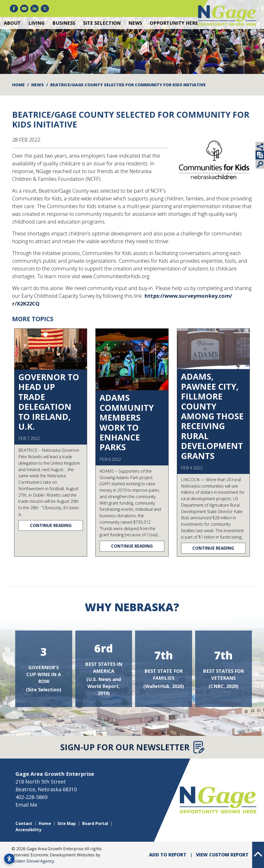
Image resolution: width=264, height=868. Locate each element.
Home (45, 823)
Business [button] (64, 23)
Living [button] (36, 23)
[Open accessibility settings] (9, 859)
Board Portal (95, 823)
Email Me (26, 805)
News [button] (135, 23)
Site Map (67, 823)
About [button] (12, 23)
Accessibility (28, 830)
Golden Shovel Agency (33, 861)
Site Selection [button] (102, 23)
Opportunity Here (174, 23)
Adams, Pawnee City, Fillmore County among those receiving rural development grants (212, 416)
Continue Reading (51, 525)
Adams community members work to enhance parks (127, 422)
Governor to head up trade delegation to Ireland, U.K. (49, 402)
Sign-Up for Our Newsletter (132, 747)
